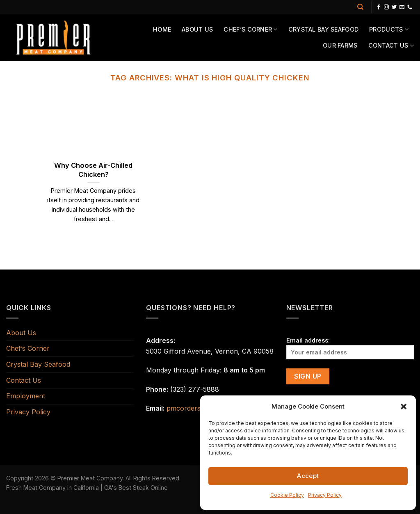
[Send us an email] (402, 7)
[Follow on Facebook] (379, 7)
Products (389, 29)
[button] (404, 407)
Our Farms (340, 45)
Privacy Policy (325, 495)
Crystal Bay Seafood (323, 29)
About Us (197, 29)
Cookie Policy (287, 495)
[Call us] (410, 7)
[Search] (360, 7)
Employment (26, 396)
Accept (308, 476)
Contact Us (391, 46)
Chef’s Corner (250, 29)
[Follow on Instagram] (386, 7)
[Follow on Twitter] (394, 7)
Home (162, 29)
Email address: (350, 348)
